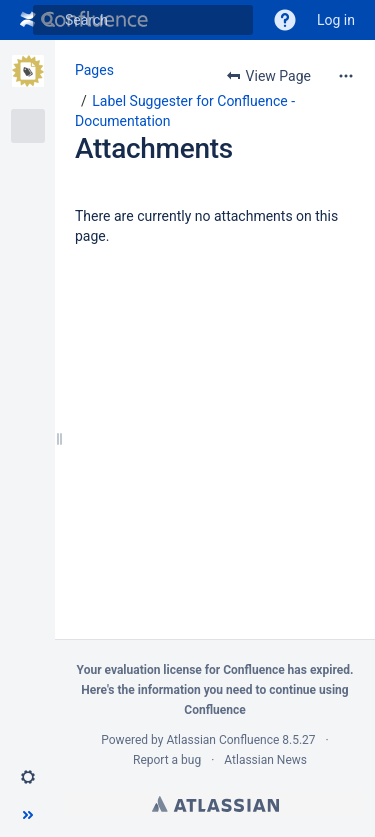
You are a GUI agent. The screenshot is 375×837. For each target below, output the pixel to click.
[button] (285, 20)
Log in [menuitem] (336, 20)
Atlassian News (265, 760)
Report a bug (167, 760)
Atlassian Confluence (222, 740)
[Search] (48, 20)
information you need (195, 690)
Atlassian (215, 804)
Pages (94, 70)
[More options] (346, 76)
